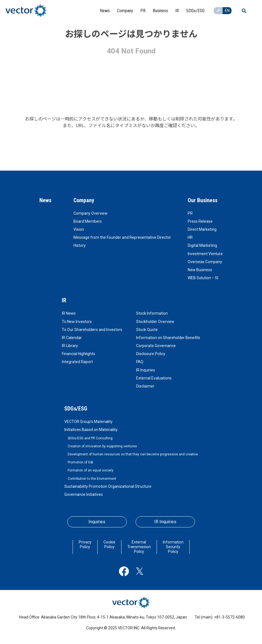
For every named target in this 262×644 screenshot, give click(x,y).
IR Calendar (72, 338)
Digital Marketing (202, 245)
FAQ (140, 362)
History (80, 245)
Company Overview (91, 213)
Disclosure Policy (151, 354)
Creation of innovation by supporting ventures (102, 446)
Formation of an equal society (91, 470)
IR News (69, 313)
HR (190, 237)
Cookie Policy (109, 544)
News (45, 200)
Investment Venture (205, 254)
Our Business (203, 200)
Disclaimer (145, 386)
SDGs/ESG (76, 409)
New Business (200, 270)
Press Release (200, 221)
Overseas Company (205, 262)
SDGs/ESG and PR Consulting (90, 438)
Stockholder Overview (155, 322)
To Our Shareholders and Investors (92, 330)
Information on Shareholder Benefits (168, 338)
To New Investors (77, 322)
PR (190, 213)
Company (84, 200)
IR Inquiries (146, 370)
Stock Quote (147, 330)
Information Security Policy (173, 547)
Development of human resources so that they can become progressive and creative (133, 454)
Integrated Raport (77, 362)
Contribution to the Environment (92, 479)
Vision (79, 229)
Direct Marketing (202, 229)
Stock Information (152, 313)
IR (64, 300)
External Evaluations (154, 378)
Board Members (88, 221)
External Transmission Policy (139, 547)
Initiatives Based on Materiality (91, 430)
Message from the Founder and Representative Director (122, 237)
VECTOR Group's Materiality (88, 422)
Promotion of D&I (80, 462)
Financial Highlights (78, 354)
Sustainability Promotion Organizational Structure (108, 486)
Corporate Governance (156, 346)
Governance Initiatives (84, 494)
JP (218, 11)
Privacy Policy (85, 544)
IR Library (70, 346)
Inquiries (97, 522)
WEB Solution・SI (203, 278)
